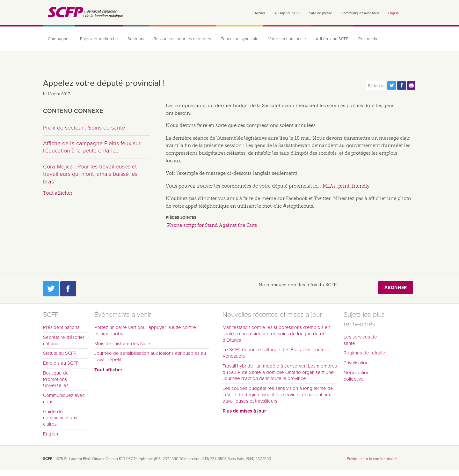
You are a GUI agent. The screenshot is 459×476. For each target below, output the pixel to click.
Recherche (368, 39)
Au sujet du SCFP (287, 13)
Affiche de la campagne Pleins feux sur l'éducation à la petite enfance (92, 147)
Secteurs (136, 39)
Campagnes (59, 39)
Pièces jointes (181, 218)
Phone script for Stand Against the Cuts (212, 225)
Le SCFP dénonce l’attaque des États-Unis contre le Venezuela (277, 353)
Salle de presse (321, 13)
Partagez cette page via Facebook (402, 86)
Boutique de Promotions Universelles (56, 379)
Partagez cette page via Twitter (392, 86)
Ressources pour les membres (182, 39)
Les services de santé (360, 340)
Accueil (260, 13)
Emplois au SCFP (61, 363)
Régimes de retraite (364, 353)
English (393, 13)
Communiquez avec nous (360, 13)
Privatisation (356, 363)
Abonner (396, 288)
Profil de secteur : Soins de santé (84, 128)
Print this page (412, 86)
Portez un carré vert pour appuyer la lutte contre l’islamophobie (145, 331)
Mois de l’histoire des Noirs (123, 344)
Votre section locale (287, 39)
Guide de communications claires (60, 418)
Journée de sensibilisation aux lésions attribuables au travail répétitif (150, 356)
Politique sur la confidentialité (372, 459)
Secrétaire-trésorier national (64, 340)
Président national (62, 327)
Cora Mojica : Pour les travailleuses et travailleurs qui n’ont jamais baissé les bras (90, 174)
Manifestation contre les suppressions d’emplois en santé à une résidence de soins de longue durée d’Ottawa (276, 334)
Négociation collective (357, 376)
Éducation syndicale (240, 39)
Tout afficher (58, 193)
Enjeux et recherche (99, 39)
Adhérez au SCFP (332, 39)
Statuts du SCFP (60, 353)
